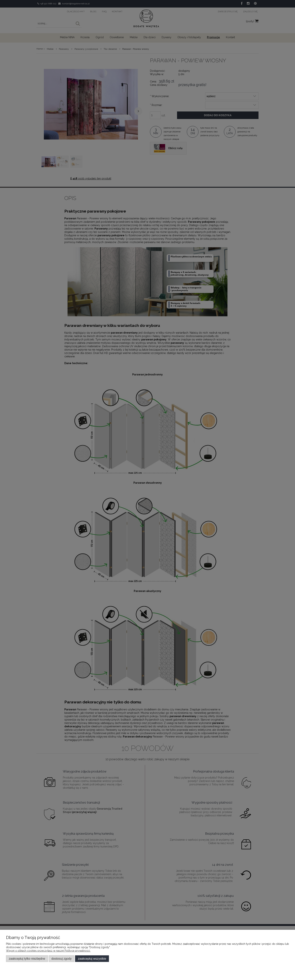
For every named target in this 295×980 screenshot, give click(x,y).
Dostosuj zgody (61, 959)
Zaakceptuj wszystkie (92, 959)
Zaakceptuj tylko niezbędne (27, 959)
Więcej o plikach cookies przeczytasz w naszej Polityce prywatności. (48, 951)
